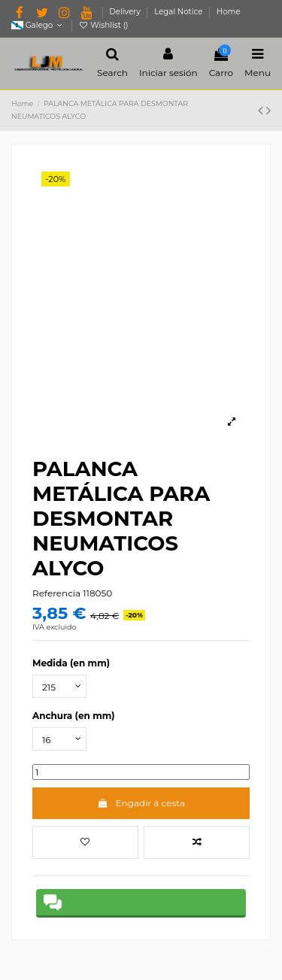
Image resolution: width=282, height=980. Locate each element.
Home (229, 12)
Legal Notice (179, 12)
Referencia (56, 593)
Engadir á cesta (141, 803)
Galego (38, 25)
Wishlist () (103, 25)
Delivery (126, 12)
